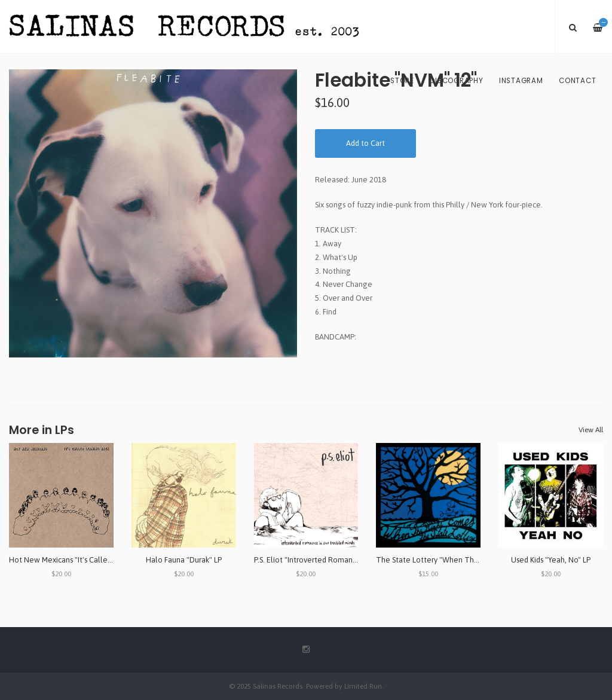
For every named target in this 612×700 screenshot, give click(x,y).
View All (591, 430)
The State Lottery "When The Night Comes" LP (457, 560)
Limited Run (363, 686)
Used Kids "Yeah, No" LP (551, 560)
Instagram (521, 81)
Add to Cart (365, 143)
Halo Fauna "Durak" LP (184, 560)
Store (402, 81)
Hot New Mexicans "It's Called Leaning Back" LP (90, 560)
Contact (577, 81)
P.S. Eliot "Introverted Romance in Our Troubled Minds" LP (352, 560)
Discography (456, 81)
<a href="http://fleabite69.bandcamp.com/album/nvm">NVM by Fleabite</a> (459, 357)
